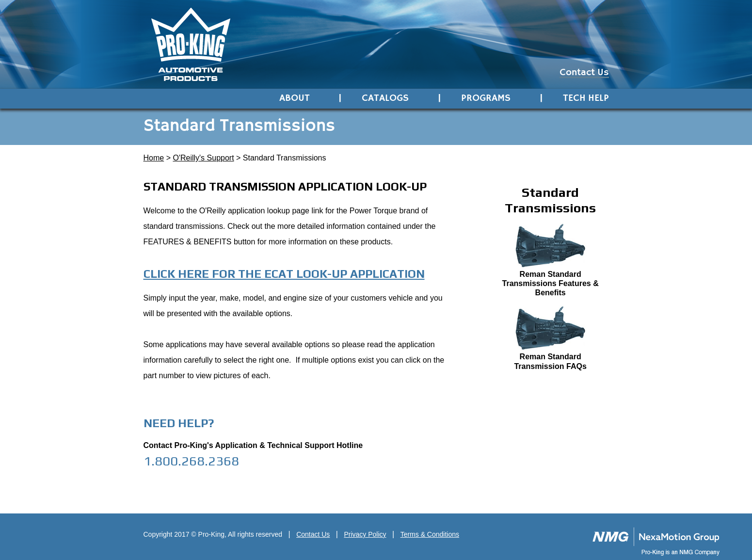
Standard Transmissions (285, 158)
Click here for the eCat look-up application (284, 274)
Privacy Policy (365, 534)
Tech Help (586, 98)
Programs (486, 98)
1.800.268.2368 (191, 461)
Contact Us (584, 74)
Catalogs (385, 98)
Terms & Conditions (430, 534)
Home (154, 158)
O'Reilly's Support (203, 158)
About (295, 98)
